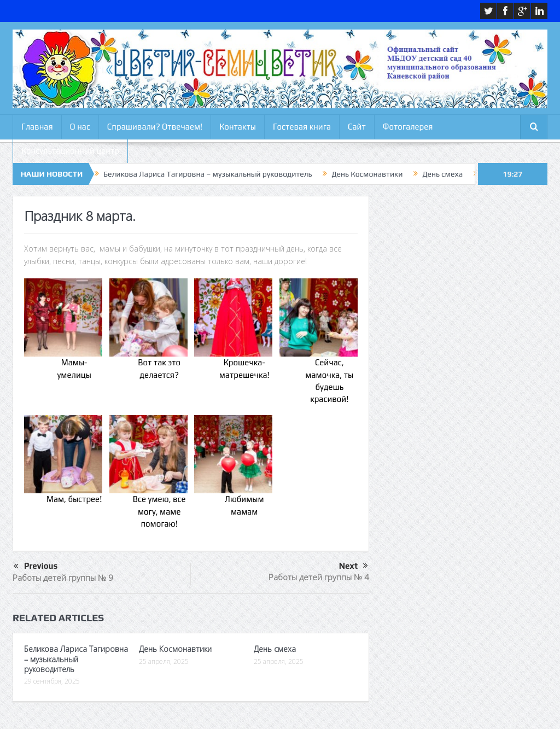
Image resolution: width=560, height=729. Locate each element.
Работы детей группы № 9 (63, 578)
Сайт (357, 127)
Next (354, 566)
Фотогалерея (408, 127)
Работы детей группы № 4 (319, 577)
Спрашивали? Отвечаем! (155, 127)
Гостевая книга (302, 127)
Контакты (238, 127)
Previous (36, 567)
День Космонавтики (367, 174)
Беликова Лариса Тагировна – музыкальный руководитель (208, 174)
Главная (37, 127)
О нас (80, 127)
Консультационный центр (70, 151)
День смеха (442, 174)
